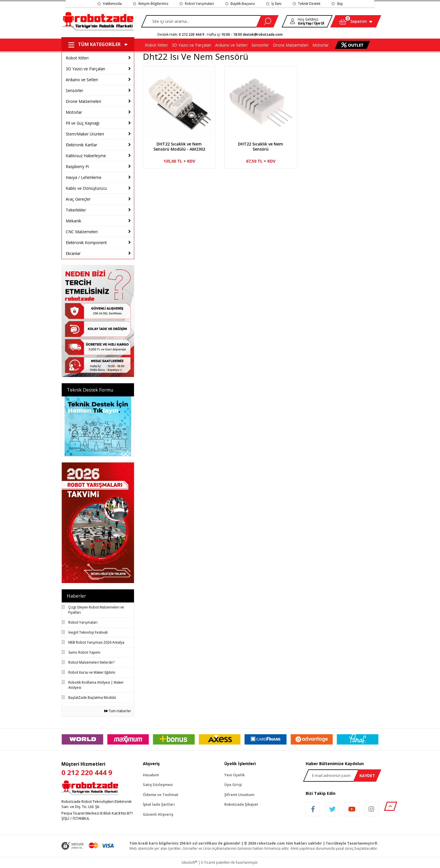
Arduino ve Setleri (82, 80)
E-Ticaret (208, 862)
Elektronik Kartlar (81, 145)
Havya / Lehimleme (84, 177)
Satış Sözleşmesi (158, 785)
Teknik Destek (309, 4)
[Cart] (356, 21)
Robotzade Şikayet (241, 804)
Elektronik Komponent (86, 243)
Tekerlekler (76, 210)
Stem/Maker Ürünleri (85, 134)
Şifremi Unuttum (239, 795)
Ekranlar (73, 253)
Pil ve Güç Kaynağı (83, 123)
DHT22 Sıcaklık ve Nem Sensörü (261, 147)
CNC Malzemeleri (82, 232)
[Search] (210, 21)
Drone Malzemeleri (83, 101)
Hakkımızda (112, 4)
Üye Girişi (233, 785)
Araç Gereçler (78, 199)
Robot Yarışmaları (199, 4)
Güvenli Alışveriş (158, 814)
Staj (340, 4)
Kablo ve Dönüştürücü (86, 188)
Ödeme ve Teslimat (161, 795)
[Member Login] (307, 21)
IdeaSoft (189, 862)
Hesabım (151, 775)
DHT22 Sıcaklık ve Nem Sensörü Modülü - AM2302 (179, 147)
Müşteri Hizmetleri (98, 769)
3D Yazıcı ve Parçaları (85, 69)
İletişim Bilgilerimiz (153, 4)
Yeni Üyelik (234, 775)
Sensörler (74, 90)
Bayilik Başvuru (243, 4)
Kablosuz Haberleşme (86, 156)
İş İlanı (276, 4)
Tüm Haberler (118, 711)
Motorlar (74, 112)
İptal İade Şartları (159, 804)
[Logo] (98, 21)
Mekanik (73, 221)
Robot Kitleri (77, 58)
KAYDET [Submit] (367, 776)
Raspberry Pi (77, 166)
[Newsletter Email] (342, 776)
